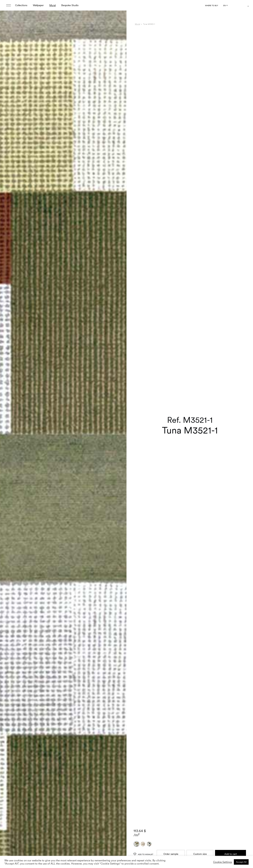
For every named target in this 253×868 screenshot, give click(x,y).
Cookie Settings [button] (223, 862)
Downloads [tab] (141, 824)
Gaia (184, 813)
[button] (119, 440)
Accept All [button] (241, 862)
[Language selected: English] (225, 5)
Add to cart (231, 745)
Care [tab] (138, 820)
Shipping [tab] (140, 827)
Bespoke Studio (70, 5)
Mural (53, 5)
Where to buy (212, 5)
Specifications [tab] (142, 813)
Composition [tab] (142, 816)
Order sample (171, 745)
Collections (21, 5)
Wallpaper (38, 5)
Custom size (200, 745)
